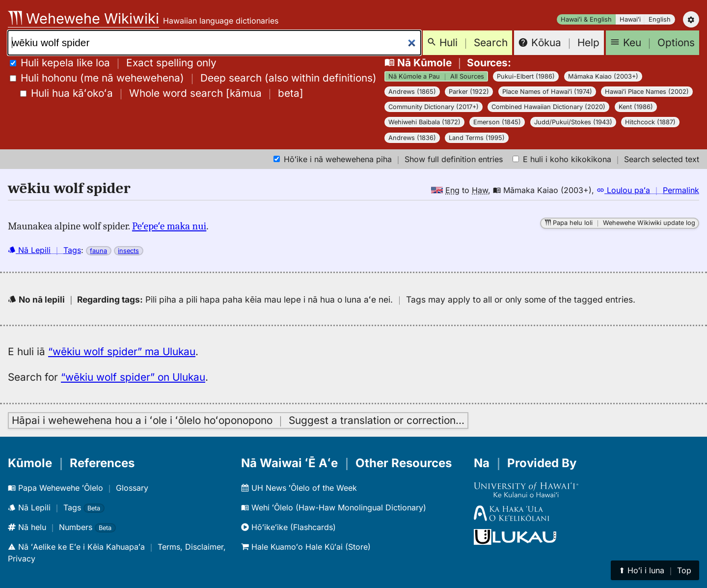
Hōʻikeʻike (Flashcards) (288, 527)
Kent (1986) (636, 107)
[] (162, 93)
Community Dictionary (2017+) (434, 107)
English (660, 19)
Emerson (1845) (497, 122)
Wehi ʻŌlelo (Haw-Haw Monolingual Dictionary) (334, 507)
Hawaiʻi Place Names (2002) (647, 92)
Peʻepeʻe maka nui (169, 226)
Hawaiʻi (630, 19)
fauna (98, 251)
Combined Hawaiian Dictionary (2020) (548, 107)
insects (128, 251)
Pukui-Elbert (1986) (526, 76)
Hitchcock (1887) (650, 122)
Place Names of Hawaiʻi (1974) (547, 92)
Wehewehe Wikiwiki (83, 18)
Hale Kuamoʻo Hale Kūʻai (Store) (306, 547)
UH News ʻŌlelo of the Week (299, 488)
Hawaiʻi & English (586, 19)
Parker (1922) (469, 92)
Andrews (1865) (412, 92)
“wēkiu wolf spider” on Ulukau (133, 377)
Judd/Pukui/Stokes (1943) (573, 122)
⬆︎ (655, 570)
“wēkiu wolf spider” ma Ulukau (122, 351)
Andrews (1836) (412, 138)
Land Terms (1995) (477, 138)
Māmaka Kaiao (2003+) (603, 76)
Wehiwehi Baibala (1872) (424, 122)
